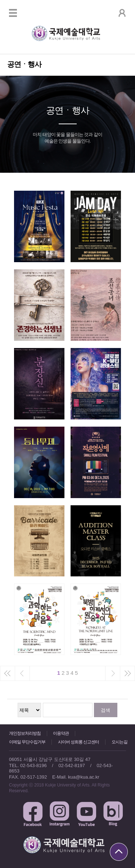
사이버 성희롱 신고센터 (79, 742)
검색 (105, 710)
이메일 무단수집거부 (27, 742)
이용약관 (61, 733)
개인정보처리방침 (25, 733)
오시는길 (120, 742)
